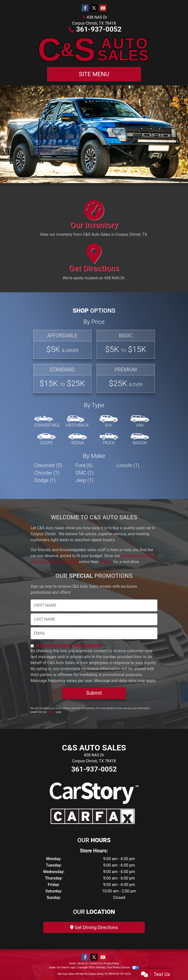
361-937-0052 (99, 29)
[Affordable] (62, 344)
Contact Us (96, 963)
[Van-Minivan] (140, 422)
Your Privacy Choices (123, 967)
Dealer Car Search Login (62, 967)
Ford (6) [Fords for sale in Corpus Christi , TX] (84, 465)
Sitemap (101, 967)
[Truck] (109, 439)
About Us (83, 963)
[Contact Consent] (32, 646)
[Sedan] (78, 439)
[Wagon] (140, 439)
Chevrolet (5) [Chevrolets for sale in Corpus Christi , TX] (48, 465)
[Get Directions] (94, 264)
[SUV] (109, 422)
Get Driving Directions (94, 927)
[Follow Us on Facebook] (85, 8)
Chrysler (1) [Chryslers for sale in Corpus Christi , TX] (47, 473)
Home (72, 963)
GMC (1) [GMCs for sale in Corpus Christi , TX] (84, 473)
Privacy (51, 712)
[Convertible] (47, 422)
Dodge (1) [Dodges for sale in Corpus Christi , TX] (45, 480)
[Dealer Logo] (94, 50)
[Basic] (126, 344)
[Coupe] (47, 439)
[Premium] (126, 378)
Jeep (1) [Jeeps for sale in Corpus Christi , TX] (84, 480)
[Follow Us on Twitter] (94, 8)
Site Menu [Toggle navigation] (94, 74)
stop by (106, 562)
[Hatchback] (78, 422)
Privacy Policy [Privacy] (111, 963)
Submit (94, 693)
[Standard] (62, 378)
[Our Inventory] (94, 221)
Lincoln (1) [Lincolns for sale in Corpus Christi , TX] (128, 465)
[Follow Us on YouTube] (103, 8)
